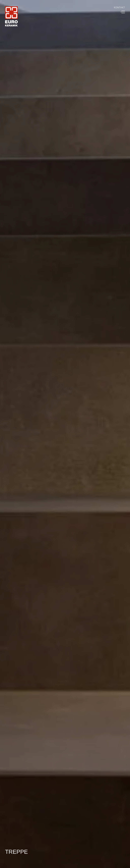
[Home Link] (11, 17)
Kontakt (119, 8)
